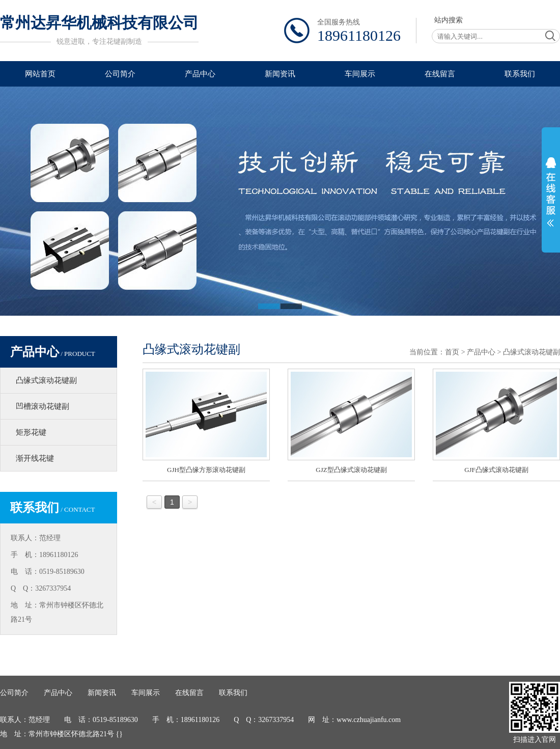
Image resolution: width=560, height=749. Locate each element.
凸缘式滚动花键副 (46, 380)
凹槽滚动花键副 (43, 406)
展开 (551, 192)
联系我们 (520, 74)
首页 (452, 352)
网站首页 (40, 74)
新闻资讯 (280, 74)
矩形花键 (31, 432)
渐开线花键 (35, 458)
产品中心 (200, 74)
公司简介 (120, 74)
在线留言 (440, 74)
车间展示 (360, 74)
